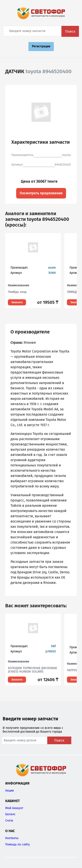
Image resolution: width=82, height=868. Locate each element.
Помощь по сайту (17, 844)
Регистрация (41, 46)
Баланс (10, 814)
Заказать (17, 302)
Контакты (12, 838)
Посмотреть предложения (41, 193)
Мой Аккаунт (14, 808)
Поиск (70, 31)
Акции (10, 791)
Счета (9, 821)
